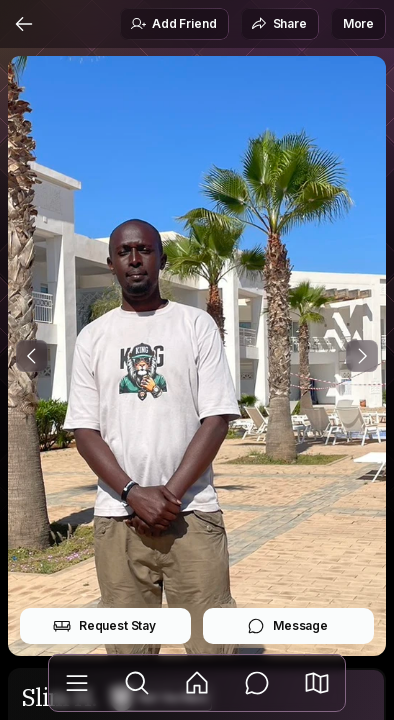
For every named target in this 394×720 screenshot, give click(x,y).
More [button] (358, 23)
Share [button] (279, 24)
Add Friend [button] (173, 24)
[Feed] (197, 683)
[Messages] (257, 683)
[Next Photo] (362, 356)
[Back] (24, 24)
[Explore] (137, 683)
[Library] (77, 683)
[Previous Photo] (32, 356)
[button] (317, 683)
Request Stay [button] (104, 626)
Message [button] (287, 626)
